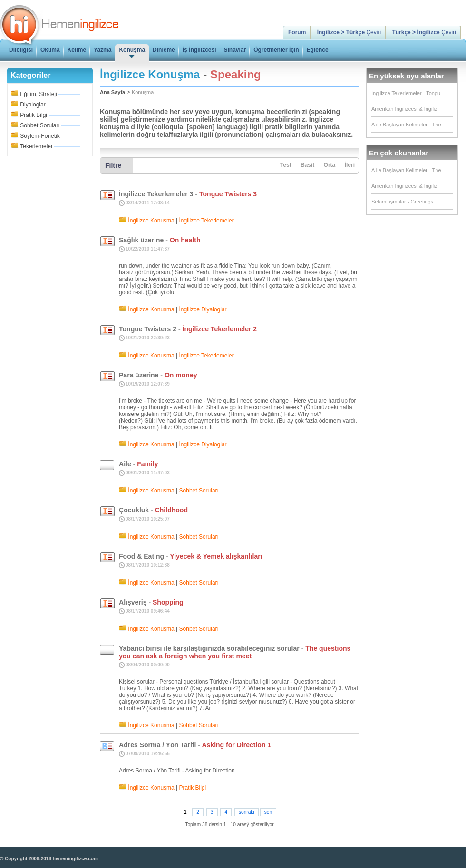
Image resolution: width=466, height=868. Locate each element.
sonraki (247, 812)
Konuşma (143, 92)
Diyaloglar (33, 105)
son (268, 812)
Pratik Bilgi (34, 115)
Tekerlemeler (36, 146)
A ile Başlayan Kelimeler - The (406, 125)
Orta (330, 165)
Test (286, 165)
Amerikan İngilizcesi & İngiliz (404, 109)
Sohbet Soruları (40, 125)
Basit (307, 165)
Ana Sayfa (112, 92)
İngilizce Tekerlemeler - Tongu (406, 93)
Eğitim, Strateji (38, 94)
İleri (350, 165)
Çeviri (349, 32)
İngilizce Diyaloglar (203, 309)
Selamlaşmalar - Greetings (402, 202)
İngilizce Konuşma (151, 221)
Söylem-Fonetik (40, 136)
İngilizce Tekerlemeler (207, 221)
